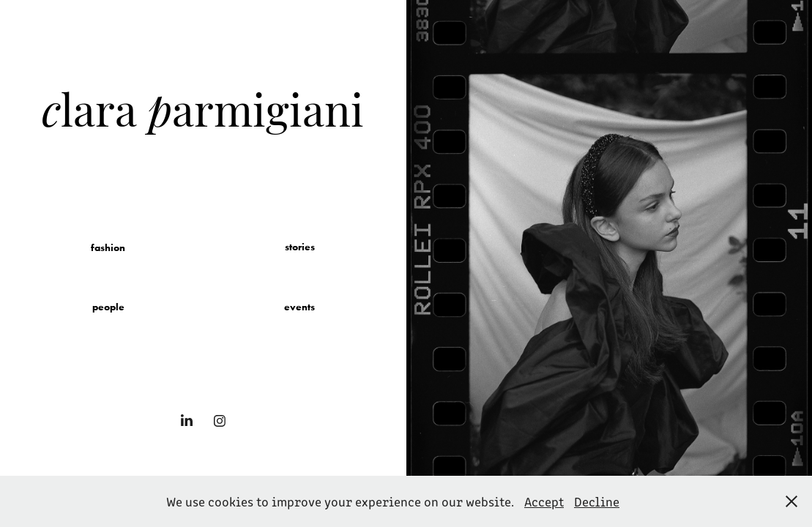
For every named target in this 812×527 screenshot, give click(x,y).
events (299, 307)
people (108, 307)
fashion (108, 248)
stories (300, 247)
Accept (544, 501)
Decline (597, 501)
